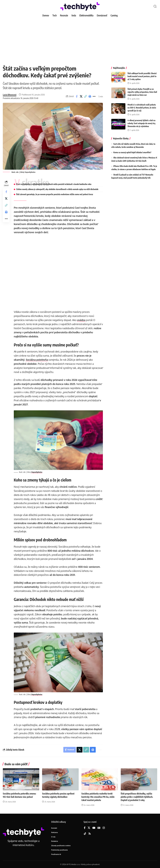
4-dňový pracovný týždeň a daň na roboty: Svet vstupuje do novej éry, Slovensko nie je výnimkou (141, 121)
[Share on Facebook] (77, 96)
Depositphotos (30, 172)
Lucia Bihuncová (10, 95)
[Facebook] (85, 828)
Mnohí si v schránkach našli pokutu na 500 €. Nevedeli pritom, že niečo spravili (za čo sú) (142, 106)
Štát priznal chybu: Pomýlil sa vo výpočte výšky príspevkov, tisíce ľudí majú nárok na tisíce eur (142, 90)
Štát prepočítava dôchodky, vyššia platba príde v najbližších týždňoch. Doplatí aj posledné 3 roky (137, 797)
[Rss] (90, 834)
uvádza (81, 320)
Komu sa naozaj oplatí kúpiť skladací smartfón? (132, 151)
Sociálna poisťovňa (37, 360)
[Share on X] (81, 96)
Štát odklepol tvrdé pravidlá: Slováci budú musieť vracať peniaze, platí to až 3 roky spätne (142, 74)
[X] (89, 828)
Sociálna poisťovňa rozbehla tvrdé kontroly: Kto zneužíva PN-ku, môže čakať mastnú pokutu (98, 797)
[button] (155, 6)
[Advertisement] (80, 40)
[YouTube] (94, 828)
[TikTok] (85, 834)
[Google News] (99, 828)
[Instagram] (104, 828)
